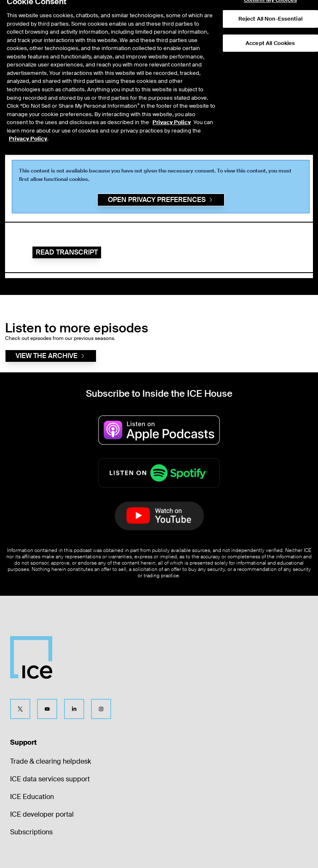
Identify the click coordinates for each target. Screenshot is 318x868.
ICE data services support (50, 779)
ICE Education (32, 797)
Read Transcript (67, 252)
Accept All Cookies (270, 28)
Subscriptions (31, 832)
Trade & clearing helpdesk (51, 761)
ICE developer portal (42, 814)
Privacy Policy (172, 107)
